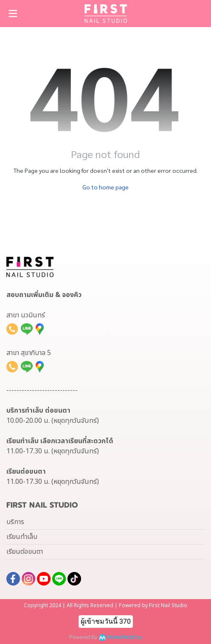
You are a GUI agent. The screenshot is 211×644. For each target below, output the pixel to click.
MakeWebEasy (125, 637)
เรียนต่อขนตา (25, 552)
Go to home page (105, 187)
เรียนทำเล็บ (22, 537)
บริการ (15, 522)
